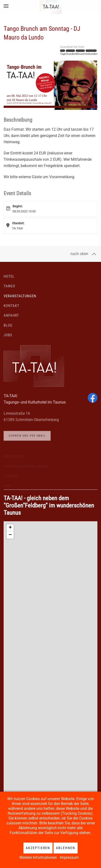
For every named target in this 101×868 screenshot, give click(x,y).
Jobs (8, 338)
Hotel (9, 280)
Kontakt (11, 309)
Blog (8, 329)
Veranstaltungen (20, 299)
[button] (6, 6)
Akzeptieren (38, 848)
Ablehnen (66, 848)
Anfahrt (11, 319)
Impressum (69, 857)
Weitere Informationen (38, 857)
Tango (9, 289)
